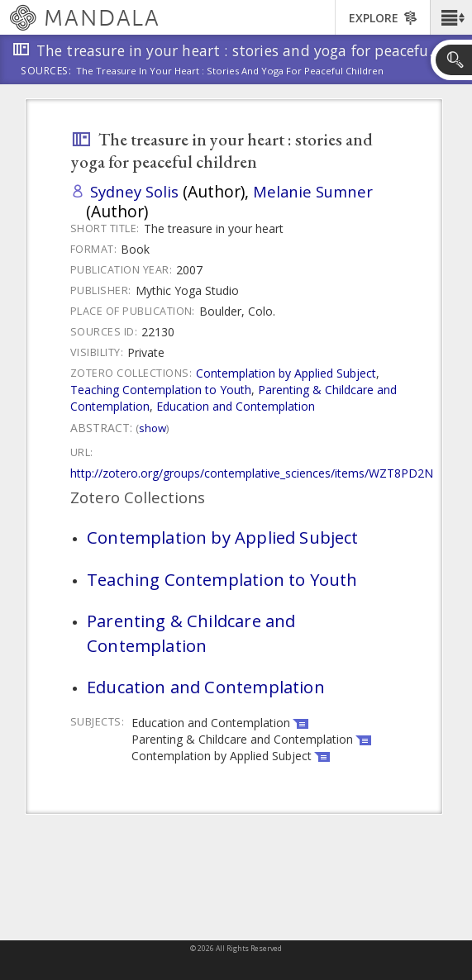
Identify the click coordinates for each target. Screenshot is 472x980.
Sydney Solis (134, 191)
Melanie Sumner (313, 191)
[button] (451, 17)
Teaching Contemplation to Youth (161, 390)
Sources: (46, 72)
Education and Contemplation (236, 406)
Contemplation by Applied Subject (286, 373)
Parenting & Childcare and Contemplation (191, 633)
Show (153, 428)
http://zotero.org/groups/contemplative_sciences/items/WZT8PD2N (252, 473)
